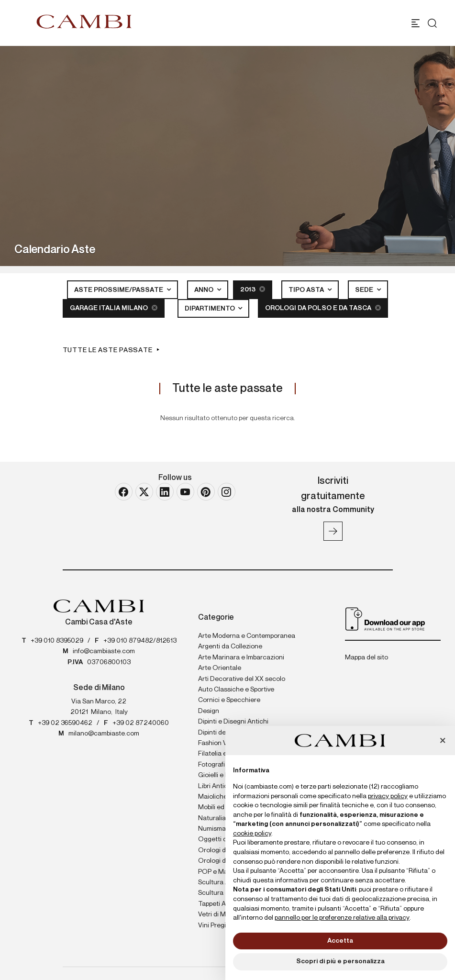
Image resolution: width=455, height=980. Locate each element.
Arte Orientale (220, 668)
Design (209, 711)
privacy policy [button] (388, 796)
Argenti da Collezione (230, 646)
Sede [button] (365, 290)
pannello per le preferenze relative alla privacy (342, 918)
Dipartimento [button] (211, 309)
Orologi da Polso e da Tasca (323, 308)
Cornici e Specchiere (229, 700)
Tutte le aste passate (108, 350)
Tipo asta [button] (307, 290)
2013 (253, 289)
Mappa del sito (366, 657)
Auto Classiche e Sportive (236, 690)
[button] (443, 741)
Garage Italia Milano (114, 308)
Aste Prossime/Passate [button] (119, 290)
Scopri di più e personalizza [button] (340, 961)
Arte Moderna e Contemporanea (247, 636)
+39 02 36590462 (65, 723)
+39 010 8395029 (57, 641)
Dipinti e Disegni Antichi (233, 722)
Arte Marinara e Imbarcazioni (241, 657)
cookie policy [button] (252, 834)
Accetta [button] (340, 941)
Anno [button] (205, 290)
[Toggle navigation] (416, 23)
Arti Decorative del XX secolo (242, 679)
